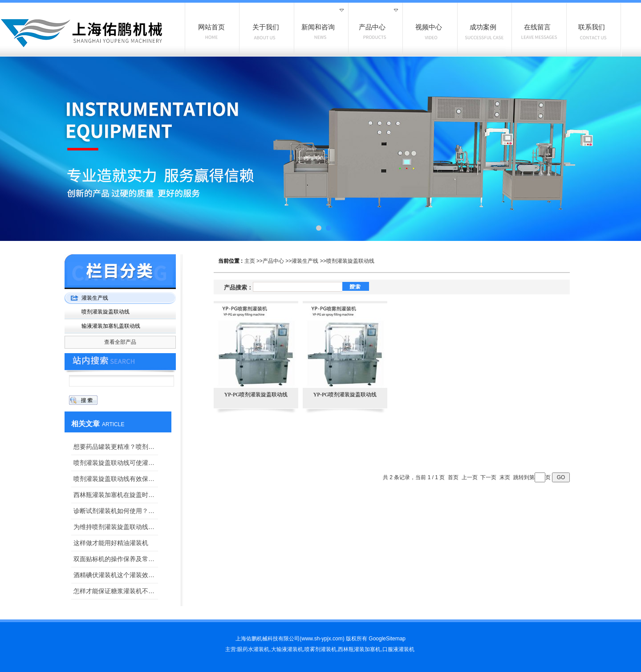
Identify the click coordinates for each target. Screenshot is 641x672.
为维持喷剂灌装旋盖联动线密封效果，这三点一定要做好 (116, 527)
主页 (250, 261)
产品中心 (273, 261)
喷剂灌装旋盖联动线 (350, 261)
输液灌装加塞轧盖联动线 (111, 326)
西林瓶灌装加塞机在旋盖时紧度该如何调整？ (116, 495)
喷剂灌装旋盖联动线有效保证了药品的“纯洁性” (116, 479)
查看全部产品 (120, 342)
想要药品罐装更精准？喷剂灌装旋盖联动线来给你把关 (116, 447)
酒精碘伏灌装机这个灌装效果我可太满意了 (116, 575)
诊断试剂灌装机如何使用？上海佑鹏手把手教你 (116, 511)
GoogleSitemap (387, 639)
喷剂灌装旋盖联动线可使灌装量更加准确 (116, 463)
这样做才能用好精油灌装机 (111, 543)
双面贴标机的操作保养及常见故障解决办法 (116, 559)
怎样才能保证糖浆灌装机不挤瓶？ (116, 591)
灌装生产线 (305, 261)
